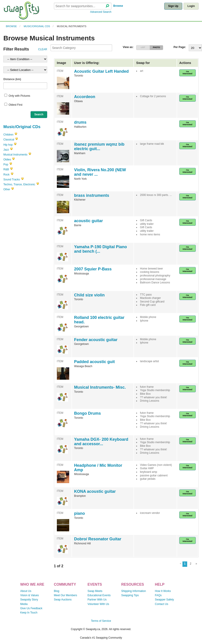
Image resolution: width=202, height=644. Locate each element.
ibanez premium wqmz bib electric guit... (99, 147)
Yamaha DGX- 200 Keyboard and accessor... (101, 442)
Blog (57, 591)
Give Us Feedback (31, 608)
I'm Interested (188, 73)
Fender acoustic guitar (96, 340)
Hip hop (8, 145)
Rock (6, 175)
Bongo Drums (88, 413)
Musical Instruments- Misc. (100, 387)
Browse (118, 6)
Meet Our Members (65, 595)
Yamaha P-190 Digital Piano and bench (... (101, 249)
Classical (9, 140)
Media (24, 604)
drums (80, 122)
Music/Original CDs (37, 26)
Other (7, 189)
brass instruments (92, 195)
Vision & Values (30, 595)
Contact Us (161, 604)
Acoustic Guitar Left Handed (101, 71)
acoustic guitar (89, 221)
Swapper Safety (164, 600)
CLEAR (43, 49)
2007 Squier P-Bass (93, 269)
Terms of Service (101, 621)
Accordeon (85, 97)
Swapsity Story (29, 600)
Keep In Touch (29, 613)
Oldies (7, 160)
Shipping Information (133, 591)
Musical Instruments (72, 26)
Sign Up (173, 6)
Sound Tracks (12, 180)
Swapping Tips (130, 595)
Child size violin (89, 295)
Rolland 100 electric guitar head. (99, 320)
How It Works (163, 591)
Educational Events (99, 595)
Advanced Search (101, 12)
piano (80, 513)
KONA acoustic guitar (95, 491)
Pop (6, 164)
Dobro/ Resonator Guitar (98, 539)
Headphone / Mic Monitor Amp (98, 468)
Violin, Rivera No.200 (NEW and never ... (100, 172)
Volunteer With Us (98, 604)
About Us (26, 591)
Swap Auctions (63, 600)
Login (191, 6)
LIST (143, 47)
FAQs (158, 595)
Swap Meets (95, 591)
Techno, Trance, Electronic (19, 184)
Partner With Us (97, 600)
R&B (6, 169)
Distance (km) (12, 79)
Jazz (6, 150)
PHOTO (156, 47)
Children (8, 135)
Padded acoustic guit (94, 362)
